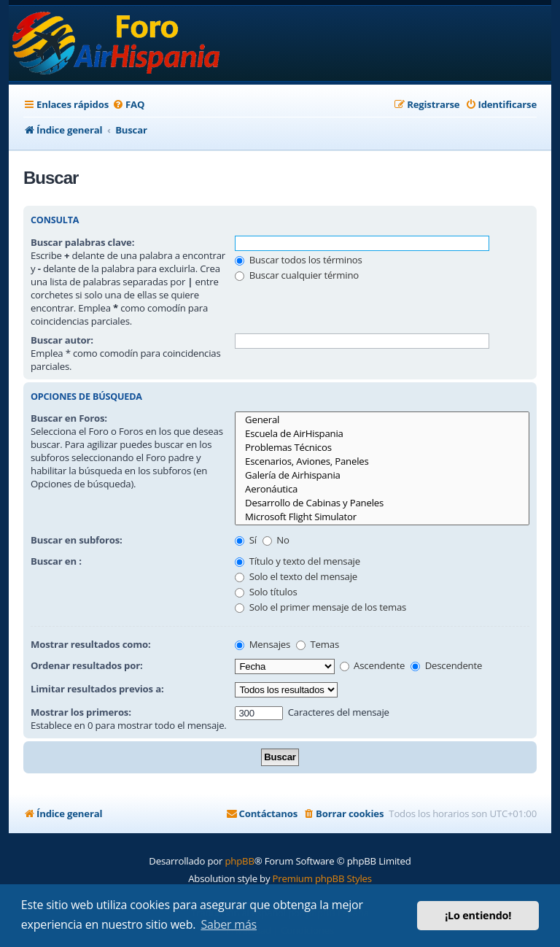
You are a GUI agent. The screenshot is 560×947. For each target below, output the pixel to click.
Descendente (446, 665)
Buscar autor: (62, 340)
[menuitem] (128, 105)
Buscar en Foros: (69, 418)
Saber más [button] (229, 924)
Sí (245, 540)
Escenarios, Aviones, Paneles (382, 461)
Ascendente (372, 665)
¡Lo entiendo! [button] (478, 915)
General (382, 420)
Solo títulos (266, 592)
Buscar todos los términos (298, 260)
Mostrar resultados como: (90, 644)
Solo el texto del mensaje (296, 576)
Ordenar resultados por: (87, 665)
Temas (318, 644)
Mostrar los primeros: (81, 712)
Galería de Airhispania (382, 475)
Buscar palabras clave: (82, 242)
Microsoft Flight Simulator (382, 517)
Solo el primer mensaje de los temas (320, 607)
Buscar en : (56, 561)
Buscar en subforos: (77, 540)
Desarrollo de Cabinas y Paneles (382, 503)
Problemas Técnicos (382, 448)
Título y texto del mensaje (297, 561)
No (276, 540)
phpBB (239, 861)
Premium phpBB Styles (322, 878)
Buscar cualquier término (297, 275)
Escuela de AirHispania (382, 434)
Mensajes (262, 644)
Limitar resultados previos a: (97, 689)
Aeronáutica (382, 489)
